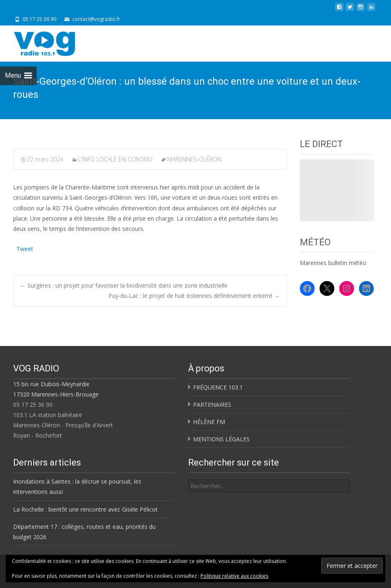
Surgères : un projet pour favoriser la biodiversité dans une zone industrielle (124, 285)
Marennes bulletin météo (333, 263)
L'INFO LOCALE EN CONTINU (115, 159)
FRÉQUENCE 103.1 (218, 387)
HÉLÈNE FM (209, 422)
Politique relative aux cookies (234, 576)
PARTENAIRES (212, 405)
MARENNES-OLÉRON (194, 159)
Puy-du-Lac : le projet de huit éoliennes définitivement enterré (194, 296)
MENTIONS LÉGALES (221, 439)
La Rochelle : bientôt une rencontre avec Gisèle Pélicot (85, 509)
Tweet (25, 248)
